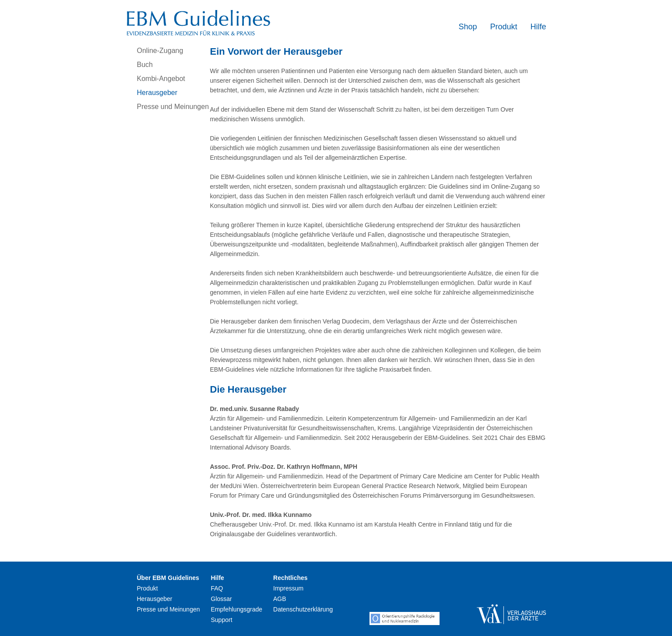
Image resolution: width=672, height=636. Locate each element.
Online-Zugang (160, 51)
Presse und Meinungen (173, 107)
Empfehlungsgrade (237, 609)
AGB (280, 599)
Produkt (503, 27)
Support (222, 620)
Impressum (288, 588)
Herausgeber (157, 93)
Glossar (222, 599)
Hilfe (538, 27)
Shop (468, 27)
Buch (145, 65)
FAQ (217, 588)
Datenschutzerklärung (303, 609)
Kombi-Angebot (161, 79)
